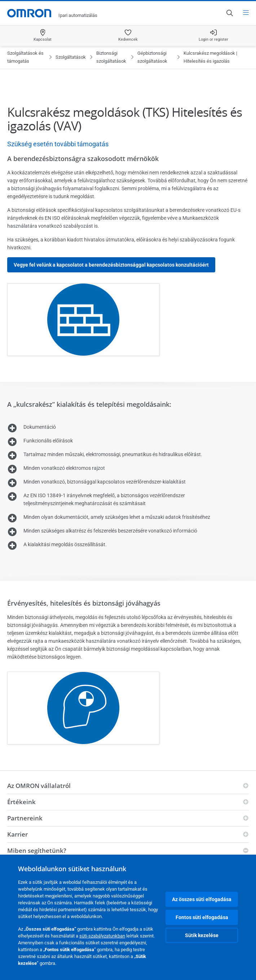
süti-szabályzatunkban (102, 936)
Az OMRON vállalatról (39, 786)
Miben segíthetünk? (37, 850)
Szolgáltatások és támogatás (25, 57)
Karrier (17, 834)
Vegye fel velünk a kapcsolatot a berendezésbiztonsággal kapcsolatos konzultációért (111, 265)
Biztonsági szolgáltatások (111, 57)
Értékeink (21, 802)
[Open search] (229, 13)
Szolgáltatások (71, 57)
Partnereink (25, 818)
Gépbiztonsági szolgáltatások (152, 57)
